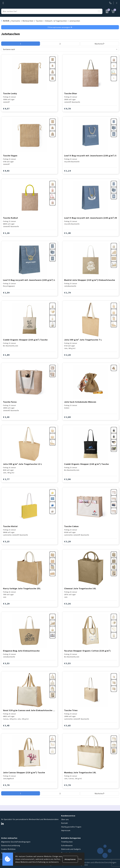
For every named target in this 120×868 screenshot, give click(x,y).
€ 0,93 (6, 171)
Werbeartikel (28, 21)
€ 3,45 (6, 726)
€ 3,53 (6, 663)
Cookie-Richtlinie (8, 849)
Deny (80, 859)
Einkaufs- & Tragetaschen (56, 21)
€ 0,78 (67, 109)
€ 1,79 (67, 293)
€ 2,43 (6, 417)
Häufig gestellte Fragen (71, 827)
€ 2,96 (67, 479)
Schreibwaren (67, 846)
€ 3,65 (67, 726)
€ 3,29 (67, 541)
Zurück (6, 21)
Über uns (65, 819)
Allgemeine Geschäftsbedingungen (16, 842)
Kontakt (65, 823)
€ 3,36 (67, 604)
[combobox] (49, 11)
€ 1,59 (6, 293)
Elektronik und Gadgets (71, 849)
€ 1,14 (67, 171)
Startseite (16, 21)
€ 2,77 (6, 479)
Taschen (39, 21)
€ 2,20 (67, 355)
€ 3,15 (6, 541)
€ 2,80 (67, 417)
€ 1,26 (6, 233)
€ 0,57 (6, 109)
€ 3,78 (6, 785)
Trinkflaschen (67, 842)
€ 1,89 (6, 355)
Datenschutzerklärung (11, 846)
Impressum (66, 830)
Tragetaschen (67, 853)
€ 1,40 (67, 233)
